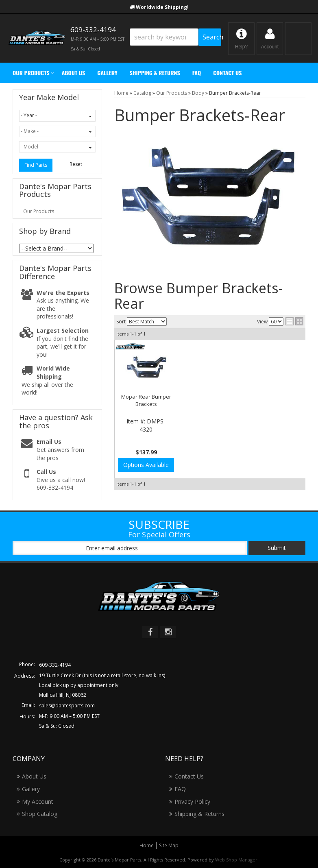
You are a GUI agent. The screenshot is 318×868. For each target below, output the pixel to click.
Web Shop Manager (236, 860)
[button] (175, 37)
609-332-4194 (55, 665)
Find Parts (36, 165)
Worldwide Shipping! (162, 7)
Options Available (146, 465)
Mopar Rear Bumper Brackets (146, 400)
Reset (76, 164)
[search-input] (164, 37)
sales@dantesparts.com (67, 706)
